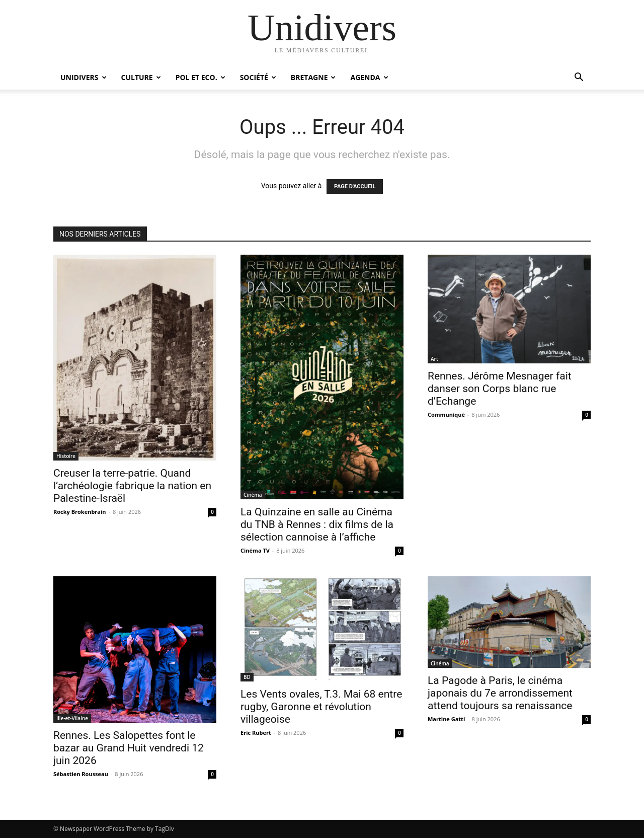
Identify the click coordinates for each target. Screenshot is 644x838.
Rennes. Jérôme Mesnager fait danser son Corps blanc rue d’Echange (500, 389)
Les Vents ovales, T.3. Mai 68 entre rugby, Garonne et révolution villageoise (321, 707)
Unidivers (84, 77)
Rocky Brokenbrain (80, 512)
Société (258, 77)
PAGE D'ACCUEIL (355, 186)
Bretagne (313, 77)
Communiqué (446, 414)
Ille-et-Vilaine (72, 718)
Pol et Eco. (200, 77)
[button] (579, 78)
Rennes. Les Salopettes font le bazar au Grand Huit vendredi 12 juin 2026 (129, 748)
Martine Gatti (446, 719)
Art (434, 359)
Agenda (369, 77)
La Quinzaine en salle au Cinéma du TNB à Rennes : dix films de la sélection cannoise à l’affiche (317, 524)
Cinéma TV (255, 550)
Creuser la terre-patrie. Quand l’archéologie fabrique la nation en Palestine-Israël (132, 486)
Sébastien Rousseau (81, 774)
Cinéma (253, 495)
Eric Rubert (256, 733)
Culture (141, 77)
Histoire (66, 456)
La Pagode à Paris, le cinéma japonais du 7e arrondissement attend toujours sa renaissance (500, 693)
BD (247, 677)
